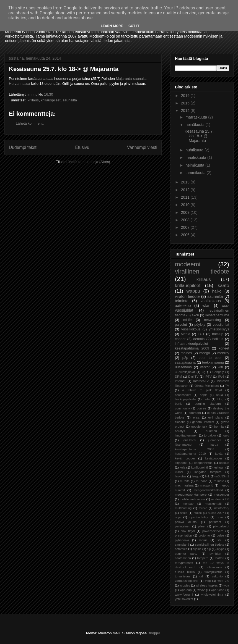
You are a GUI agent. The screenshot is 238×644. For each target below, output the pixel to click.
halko (217, 291)
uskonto (217, 576)
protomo (204, 535)
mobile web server (192, 499)
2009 (186, 212)
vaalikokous (211, 301)
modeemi (188, 264)
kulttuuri (219, 467)
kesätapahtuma (217, 315)
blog (220, 399)
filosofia (180, 422)
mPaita (185, 481)
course (201, 408)
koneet (224, 348)
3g (204, 372)
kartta (214, 445)
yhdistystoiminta (212, 595)
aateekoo (183, 306)
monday (188, 504)
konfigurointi (200, 467)
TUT (201, 334)
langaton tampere (208, 472)
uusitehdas (183, 367)
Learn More (112, 26)
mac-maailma (184, 485)
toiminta (182, 301)
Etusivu (82, 147)
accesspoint (183, 395)
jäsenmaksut (184, 445)
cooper (180, 339)
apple (204, 395)
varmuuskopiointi (187, 581)
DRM (178, 377)
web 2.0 (223, 581)
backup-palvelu (185, 399)
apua (220, 395)
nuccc (197, 513)
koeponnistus (203, 463)
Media (185, 334)
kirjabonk (181, 463)
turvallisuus (183, 576)
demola (199, 339)
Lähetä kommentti (30, 123)
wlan (207, 306)
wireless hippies (207, 585)
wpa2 (201, 590)
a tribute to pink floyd (202, 390)
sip (209, 549)
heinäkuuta (195, 125)
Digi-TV (193, 377)
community (182, 408)
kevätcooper (214, 458)
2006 (186, 235)
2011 (186, 197)
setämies (181, 549)
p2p (185, 358)
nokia (184, 513)
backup (218, 334)
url (201, 576)
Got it (134, 26)
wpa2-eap (217, 590)
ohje (178, 517)
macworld (207, 485)
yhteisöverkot (184, 599)
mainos (186, 353)
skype (220, 549)
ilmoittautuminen (186, 435)
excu (196, 315)
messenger (222, 495)
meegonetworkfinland (208, 490)
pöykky (200, 325)
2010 (186, 205)
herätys (180, 431)
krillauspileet (51, 100)
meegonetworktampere (191, 495)
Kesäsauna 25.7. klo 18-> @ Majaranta (199, 136)
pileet (202, 526)
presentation (183, 535)
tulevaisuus (214, 567)
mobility (223, 353)
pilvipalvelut (221, 526)
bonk (178, 404)
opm (220, 517)
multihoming (183, 508)
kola (183, 467)
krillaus (33, 100)
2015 (186, 103)
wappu (193, 291)
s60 (220, 540)
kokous (224, 463)
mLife (187, 320)
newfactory (222, 508)
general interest (203, 422)
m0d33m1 (222, 476)
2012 (186, 190)
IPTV (208, 377)
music (203, 508)
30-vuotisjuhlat (185, 372)
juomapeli (215, 440)
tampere (203, 558)
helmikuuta (195, 165)
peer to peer (210, 358)
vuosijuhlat (221, 325)
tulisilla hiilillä (185, 572)
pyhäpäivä (182, 540)
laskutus (181, 476)
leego (196, 476)
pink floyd (188, 531)
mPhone (202, 481)
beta (207, 399)
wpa (227, 585)
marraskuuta (197, 117)
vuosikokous (191, 329)
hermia (219, 427)
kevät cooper (185, 458)
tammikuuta (196, 173)
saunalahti (182, 545)
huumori (211, 431)
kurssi (179, 472)
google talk (199, 427)
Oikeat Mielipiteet (207, 386)
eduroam (195, 413)
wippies (185, 585)
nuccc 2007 (216, 513)
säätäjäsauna (185, 362)
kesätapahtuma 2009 (192, 348)
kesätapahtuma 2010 (190, 454)
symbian (215, 554)
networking (212, 320)
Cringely (218, 372)
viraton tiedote (187, 296)
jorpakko (210, 435)
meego (205, 353)
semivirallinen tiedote (210, 545)
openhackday (199, 517)
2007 (186, 227)
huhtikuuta (195, 150)
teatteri (219, 558)
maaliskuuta (196, 157)
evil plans (216, 417)
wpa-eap (186, 590)
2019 (186, 96)
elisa (196, 417)
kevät (219, 454)
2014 (186, 111)
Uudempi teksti (23, 147)
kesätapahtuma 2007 (195, 449)
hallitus (218, 339)
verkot (205, 367)
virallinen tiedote (202, 271)
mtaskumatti (213, 504)
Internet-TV (201, 381)
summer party (186, 554)
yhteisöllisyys (219, 329)
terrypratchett (184, 563)
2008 (186, 220)
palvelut (181, 325)
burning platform (208, 404)
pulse (220, 535)
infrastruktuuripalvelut (192, 344)
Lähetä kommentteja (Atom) (88, 162)
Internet (180, 381)
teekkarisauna (213, 362)
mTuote (219, 481)
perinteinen (183, 526)
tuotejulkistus (214, 572)
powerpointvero (213, 531)
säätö (223, 286)
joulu (226, 435)
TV (227, 386)
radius (203, 540)
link (207, 476)
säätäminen (183, 558)
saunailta (70, 100)
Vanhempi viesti (142, 147)
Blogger (154, 633)
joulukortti (189, 440)
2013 (186, 182)
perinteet (215, 522)
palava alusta (186, 522)
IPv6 (221, 377)
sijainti (197, 549)
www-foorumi (184, 595)
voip (208, 581)
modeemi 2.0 (220, 499)
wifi (220, 367)
